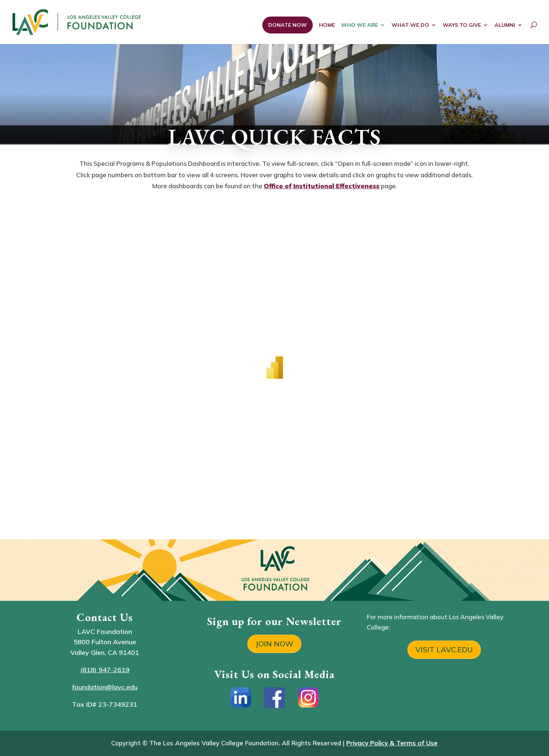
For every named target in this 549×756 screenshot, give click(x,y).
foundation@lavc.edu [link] (105, 687)
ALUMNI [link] (505, 25)
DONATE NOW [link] (288, 25)
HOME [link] (327, 25)
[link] (109, 21)
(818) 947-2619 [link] (105, 670)
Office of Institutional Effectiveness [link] (322, 186)
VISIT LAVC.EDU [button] (444, 650)
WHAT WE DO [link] (410, 25)
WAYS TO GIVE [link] (462, 25)
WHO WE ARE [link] (359, 25)
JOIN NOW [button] (274, 644)
